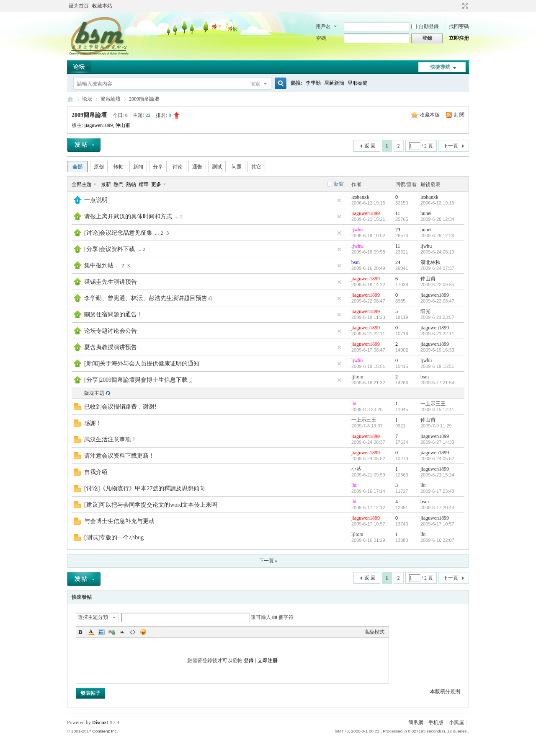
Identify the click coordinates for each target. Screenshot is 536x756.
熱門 (119, 184)
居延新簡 (334, 83)
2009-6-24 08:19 (437, 252)
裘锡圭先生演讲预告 (111, 282)
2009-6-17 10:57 (437, 524)
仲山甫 (123, 125)
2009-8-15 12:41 (437, 409)
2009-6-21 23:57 (437, 317)
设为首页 (79, 6)
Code (133, 632)
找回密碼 (459, 26)
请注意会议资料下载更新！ (119, 456)
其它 (256, 167)
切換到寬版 (464, 6)
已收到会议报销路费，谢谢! (120, 407)
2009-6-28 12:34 (437, 219)
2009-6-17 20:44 (437, 507)
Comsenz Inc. (105, 731)
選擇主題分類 (93, 617)
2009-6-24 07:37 (437, 268)
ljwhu (357, 230)
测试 (217, 167)
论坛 (79, 67)
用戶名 (323, 26)
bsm (356, 262)
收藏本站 (102, 6)
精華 (144, 184)
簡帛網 (416, 722)
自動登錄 (425, 26)
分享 (158, 167)
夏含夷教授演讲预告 (111, 347)
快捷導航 (440, 67)
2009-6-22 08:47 (437, 301)
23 (398, 230)
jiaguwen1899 (98, 125)
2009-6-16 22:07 (437, 540)
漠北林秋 (430, 262)
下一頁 (451, 146)
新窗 (339, 184)
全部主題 (82, 184)
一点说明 (96, 200)
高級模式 (374, 632)
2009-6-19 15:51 (437, 366)
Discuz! (100, 722)
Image (101, 632)
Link (112, 632)
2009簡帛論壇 (144, 99)
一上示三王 (433, 404)
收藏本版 (430, 115)
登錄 (249, 660)
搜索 (255, 84)
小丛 (356, 469)
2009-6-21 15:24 (437, 475)
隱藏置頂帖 (339, 200)
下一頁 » (268, 561)
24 (398, 262)
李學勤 (313, 83)
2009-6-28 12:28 (437, 236)
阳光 (425, 311)
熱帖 (131, 184)
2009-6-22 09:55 (437, 285)
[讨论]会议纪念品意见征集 (118, 233)
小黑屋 (456, 722)
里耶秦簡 (358, 83)
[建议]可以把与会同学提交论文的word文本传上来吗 (151, 505)
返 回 (370, 146)
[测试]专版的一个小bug (114, 537)
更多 (156, 184)
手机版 (436, 722)
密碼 (321, 38)
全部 (77, 167)
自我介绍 (96, 472)
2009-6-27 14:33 (437, 442)
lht (354, 404)
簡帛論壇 (111, 99)
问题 (237, 167)
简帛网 (70, 99)
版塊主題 (94, 393)
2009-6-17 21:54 (437, 383)
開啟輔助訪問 (457, 6)
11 (398, 213)
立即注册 (459, 38)
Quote (122, 632)
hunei (426, 213)
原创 (99, 167)
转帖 (119, 167)
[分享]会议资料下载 (110, 249)
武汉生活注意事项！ (111, 439)
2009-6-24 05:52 (437, 458)
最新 (106, 184)
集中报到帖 (99, 265)
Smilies (143, 632)
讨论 (178, 167)
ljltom (357, 377)
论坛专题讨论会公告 (111, 331)
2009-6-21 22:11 (437, 334)
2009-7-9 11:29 (436, 426)
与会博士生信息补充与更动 (119, 521)
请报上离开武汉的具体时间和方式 (128, 216)
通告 (197, 167)
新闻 (138, 167)
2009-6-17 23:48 (437, 491)
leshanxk (360, 197)
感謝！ (93, 423)
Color (91, 632)
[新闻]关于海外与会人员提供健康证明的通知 (142, 364)
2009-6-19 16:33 (437, 350)
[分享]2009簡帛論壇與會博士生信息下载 (136, 380)
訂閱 (459, 115)
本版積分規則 (445, 691)
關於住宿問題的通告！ (113, 315)
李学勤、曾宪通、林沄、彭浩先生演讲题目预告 (146, 298)
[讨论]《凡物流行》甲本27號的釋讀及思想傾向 (145, 488)
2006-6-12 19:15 (437, 203)
